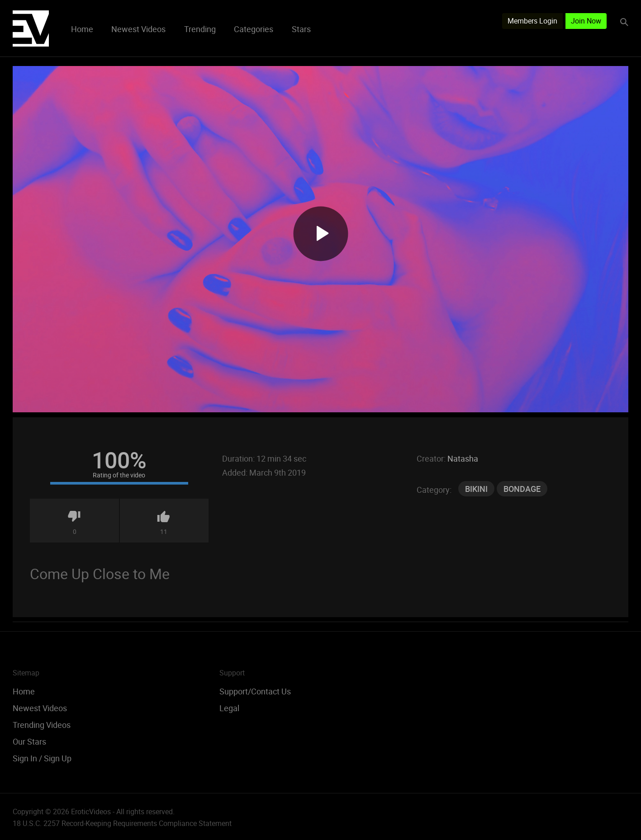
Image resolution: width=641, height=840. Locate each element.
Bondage (522, 489)
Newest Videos (138, 29)
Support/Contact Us (255, 691)
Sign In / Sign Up (42, 758)
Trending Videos (42, 725)
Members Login (532, 21)
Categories (254, 29)
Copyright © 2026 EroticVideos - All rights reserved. (94, 812)
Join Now (586, 21)
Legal (229, 708)
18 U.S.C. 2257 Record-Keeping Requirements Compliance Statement (122, 823)
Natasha (463, 458)
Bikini (476, 489)
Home (82, 29)
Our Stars (29, 741)
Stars (301, 29)
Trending (200, 29)
